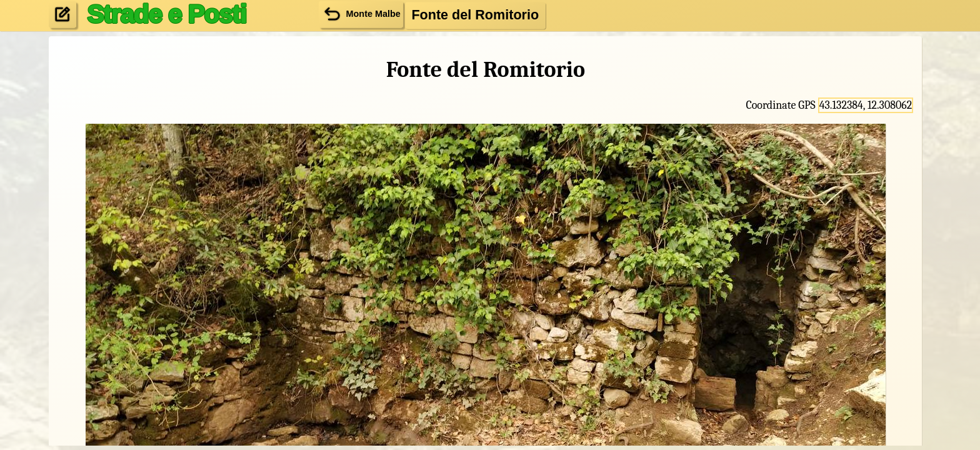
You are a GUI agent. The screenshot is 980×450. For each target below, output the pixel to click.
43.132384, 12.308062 (866, 105)
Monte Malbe (361, 14)
